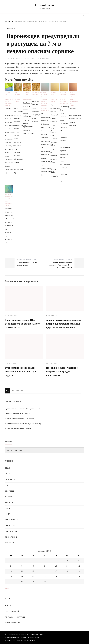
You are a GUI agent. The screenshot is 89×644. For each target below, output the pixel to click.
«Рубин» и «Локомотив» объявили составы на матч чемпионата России (9, 199)
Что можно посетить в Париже (18, 414)
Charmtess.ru (44, 5)
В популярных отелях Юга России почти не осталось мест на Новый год (23, 323)
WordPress (31, 640)
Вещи (7, 468)
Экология (10, 543)
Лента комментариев (15, 617)
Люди (8, 508)
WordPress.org (13, 623)
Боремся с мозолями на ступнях (18, 428)
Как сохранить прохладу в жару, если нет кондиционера (36, 95)
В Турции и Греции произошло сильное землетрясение (27, 96)
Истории (9, 497)
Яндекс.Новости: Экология (24, 58)
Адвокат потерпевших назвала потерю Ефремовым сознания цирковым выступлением (64, 323)
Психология (11, 531)
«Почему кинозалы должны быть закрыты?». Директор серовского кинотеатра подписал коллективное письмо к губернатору (45, 101)
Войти (8, 606)
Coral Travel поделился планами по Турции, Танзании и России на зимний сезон (64, 98)
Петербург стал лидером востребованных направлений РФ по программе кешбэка (9, 98)
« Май (8, 589)
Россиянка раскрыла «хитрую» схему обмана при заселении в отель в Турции (73, 99)
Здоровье (10, 491)
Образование (11, 520)
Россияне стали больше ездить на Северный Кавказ (55, 96)
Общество (10, 526)
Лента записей (12, 611)
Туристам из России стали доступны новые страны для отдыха (22, 371)
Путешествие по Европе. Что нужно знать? (23, 409)
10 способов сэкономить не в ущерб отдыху (23, 424)
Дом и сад (10, 480)
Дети (7, 474)
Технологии (11, 537)
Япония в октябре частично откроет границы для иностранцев (63, 371)
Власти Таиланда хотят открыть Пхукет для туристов (17, 97)
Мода (8, 514)
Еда (7, 485)
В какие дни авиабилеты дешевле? (19, 419)
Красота (9, 503)
